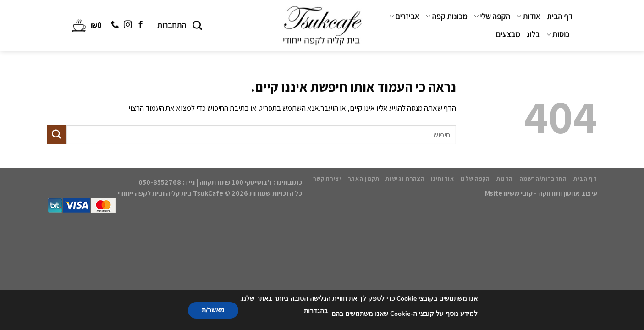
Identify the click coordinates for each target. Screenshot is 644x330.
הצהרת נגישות (405, 179)
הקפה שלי (492, 16)
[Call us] (114, 25)
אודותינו (442, 179)
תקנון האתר (364, 179)
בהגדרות (316, 311)
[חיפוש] (197, 25)
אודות (528, 16)
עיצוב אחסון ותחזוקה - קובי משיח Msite (541, 193)
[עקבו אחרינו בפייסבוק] (140, 25)
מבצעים (508, 34)
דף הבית (560, 16)
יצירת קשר (327, 179)
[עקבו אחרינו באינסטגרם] (127, 25)
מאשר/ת (213, 310)
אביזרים (404, 16)
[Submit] (57, 135)
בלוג (533, 34)
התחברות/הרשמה (543, 179)
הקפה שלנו (475, 179)
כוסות (558, 34)
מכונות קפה (447, 16)
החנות (505, 179)
